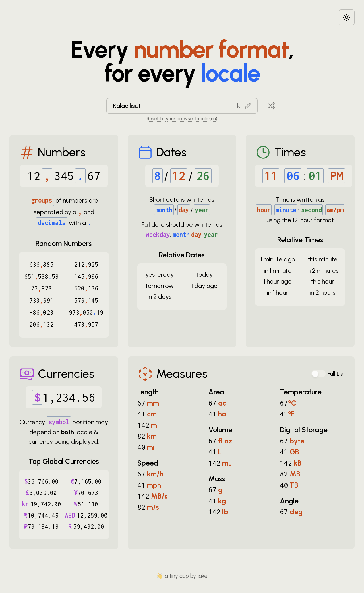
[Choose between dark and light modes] (347, 17)
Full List (336, 374)
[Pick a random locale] (271, 106)
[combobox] (182, 106)
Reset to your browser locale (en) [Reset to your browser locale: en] (182, 119)
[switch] (319, 374)
